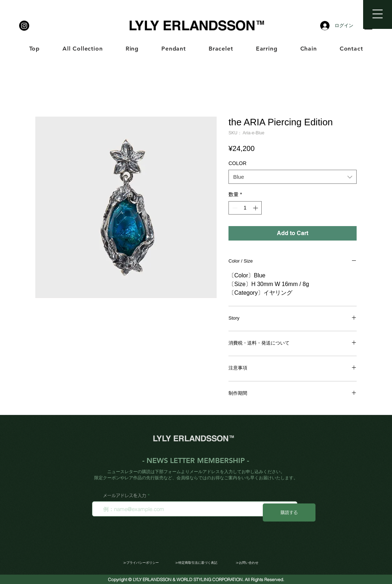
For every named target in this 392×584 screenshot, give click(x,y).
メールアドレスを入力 (125, 496)
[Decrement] (234, 208)
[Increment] (256, 208)
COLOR (238, 163)
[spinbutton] (245, 208)
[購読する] (289, 512)
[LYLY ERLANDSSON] (24, 26)
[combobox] (293, 177)
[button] (378, 14)
